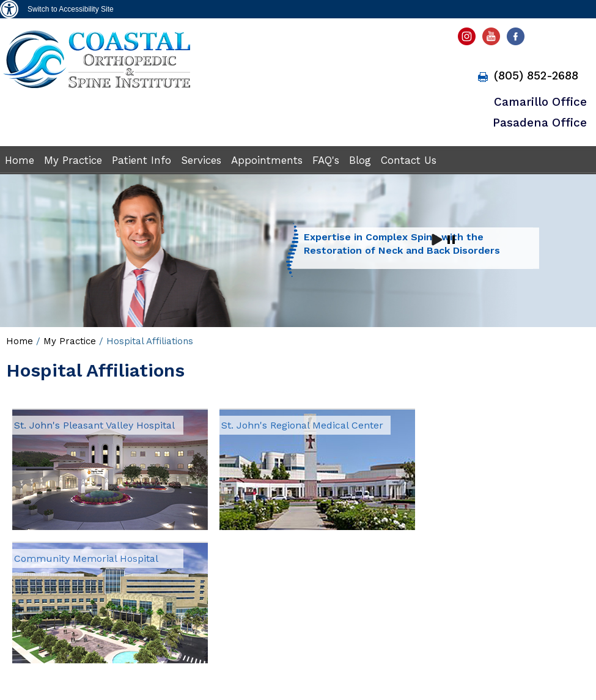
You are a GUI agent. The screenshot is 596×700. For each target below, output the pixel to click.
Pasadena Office (540, 123)
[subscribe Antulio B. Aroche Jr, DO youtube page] (493, 40)
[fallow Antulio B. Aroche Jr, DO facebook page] (518, 40)
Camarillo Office (540, 102)
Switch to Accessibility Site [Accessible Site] (71, 9)
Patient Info (142, 160)
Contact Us (409, 160)
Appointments (267, 160)
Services (201, 160)
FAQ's (326, 160)
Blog (360, 160)
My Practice (73, 160)
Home (20, 160)
